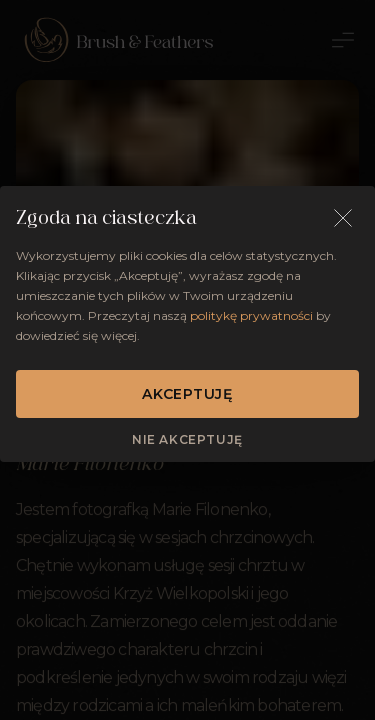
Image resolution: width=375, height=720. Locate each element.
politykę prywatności (251, 315)
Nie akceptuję (187, 439)
